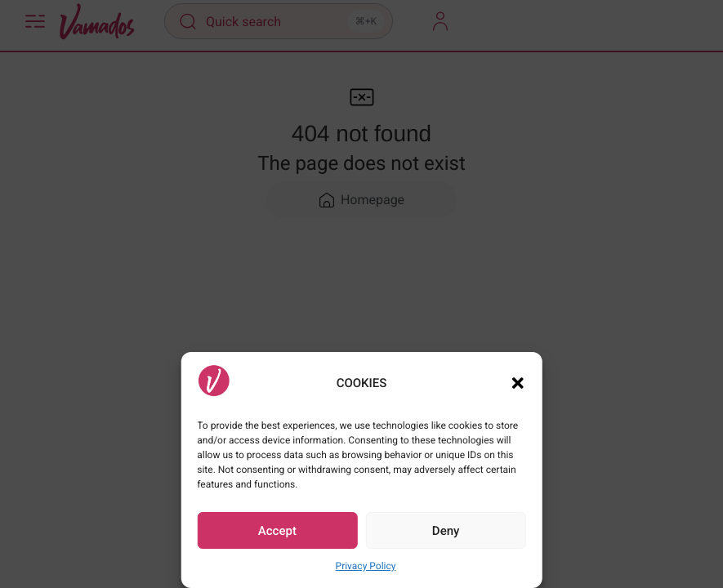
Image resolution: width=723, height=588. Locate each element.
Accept (277, 531)
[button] (518, 383)
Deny (446, 531)
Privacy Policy (366, 566)
